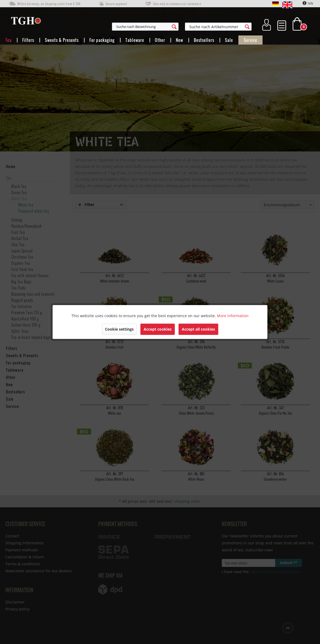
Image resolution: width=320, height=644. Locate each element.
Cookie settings (119, 329)
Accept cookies (158, 329)
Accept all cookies (198, 329)
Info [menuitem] (308, 3)
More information (233, 316)
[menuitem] (172, 27)
